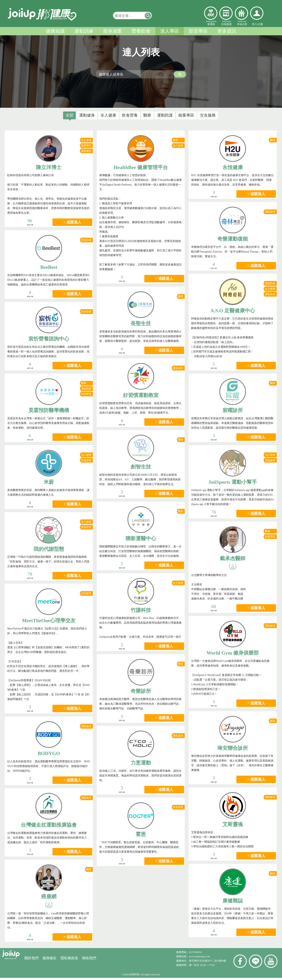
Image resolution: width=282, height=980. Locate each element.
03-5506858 (195, 954)
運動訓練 (84, 31)
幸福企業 (241, 13)
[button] (148, 15)
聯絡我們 (89, 960)
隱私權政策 (69, 960)
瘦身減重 (112, 31)
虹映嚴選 (226, 13)
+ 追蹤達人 (72, 224)
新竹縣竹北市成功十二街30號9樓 (207, 963)
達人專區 (170, 31)
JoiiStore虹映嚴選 (227, 23)
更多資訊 (227, 31)
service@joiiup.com (200, 959)
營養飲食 (141, 31)
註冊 (260, 24)
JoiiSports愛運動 (211, 23)
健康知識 (55, 31)
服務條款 (50, 960)
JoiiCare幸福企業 (242, 23)
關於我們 (32, 960)
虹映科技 (135, 977)
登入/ (255, 24)
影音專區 (198, 31)
